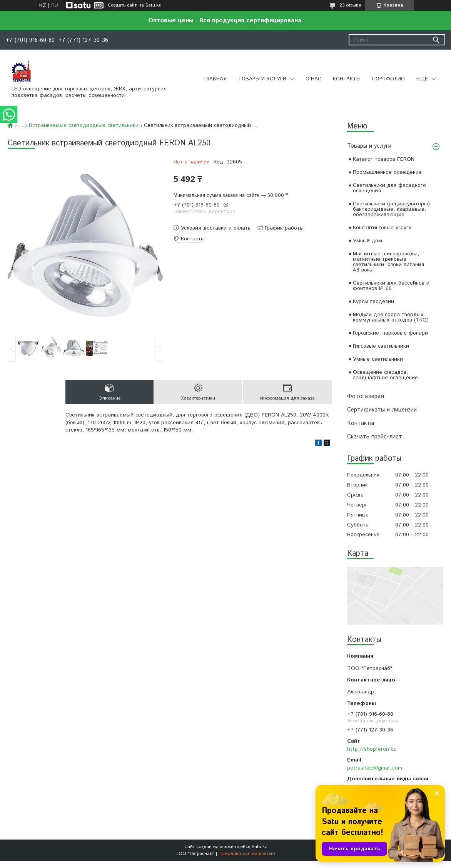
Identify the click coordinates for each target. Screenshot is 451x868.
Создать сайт (122, 5)
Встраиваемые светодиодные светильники (84, 125)
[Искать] (436, 40)
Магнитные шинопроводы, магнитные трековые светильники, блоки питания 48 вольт (388, 262)
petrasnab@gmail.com (375, 768)
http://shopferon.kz (372, 749)
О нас (313, 79)
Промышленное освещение (387, 172)
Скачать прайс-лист (375, 437)
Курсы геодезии (373, 302)
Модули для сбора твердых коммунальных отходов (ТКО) (391, 317)
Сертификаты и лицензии (382, 410)
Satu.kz (259, 847)
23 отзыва (350, 5)
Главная (215, 79)
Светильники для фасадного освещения (389, 188)
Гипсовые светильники (381, 346)
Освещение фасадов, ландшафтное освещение (385, 375)
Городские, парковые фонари (390, 333)
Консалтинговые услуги (382, 228)
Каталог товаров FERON (384, 159)
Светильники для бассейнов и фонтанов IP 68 (391, 286)
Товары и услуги (262, 79)
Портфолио (388, 79)
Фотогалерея (366, 396)
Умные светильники (378, 359)
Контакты (347, 79)
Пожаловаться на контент (247, 854)
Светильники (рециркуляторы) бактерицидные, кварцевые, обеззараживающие (391, 209)
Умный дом (367, 241)
